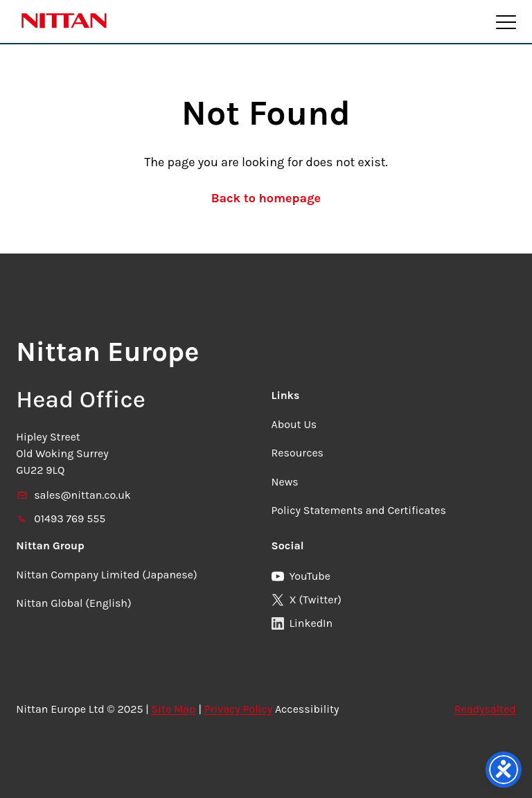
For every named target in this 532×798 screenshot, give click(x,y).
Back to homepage (266, 198)
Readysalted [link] (485, 709)
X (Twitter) (307, 600)
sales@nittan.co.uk (73, 495)
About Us (294, 424)
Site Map (174, 709)
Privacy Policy (238, 709)
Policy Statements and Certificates (359, 510)
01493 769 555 (61, 518)
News (285, 482)
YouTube (301, 576)
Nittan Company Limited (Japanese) (106, 575)
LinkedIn (302, 623)
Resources (298, 453)
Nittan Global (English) (73, 603)
